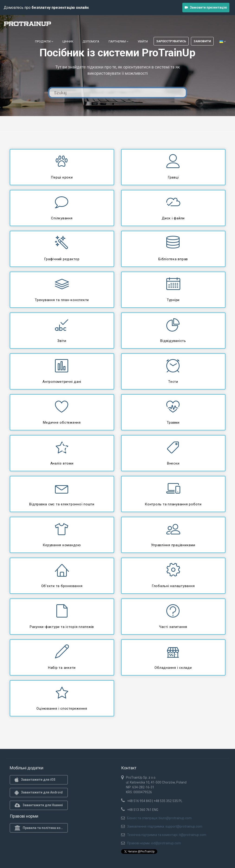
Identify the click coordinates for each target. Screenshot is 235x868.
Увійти (143, 41)
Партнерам (118, 41)
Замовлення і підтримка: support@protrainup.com (165, 826)
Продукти (44, 41)
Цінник (68, 41)
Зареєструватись (171, 41)
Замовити (202, 41)
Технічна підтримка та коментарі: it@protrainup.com (167, 835)
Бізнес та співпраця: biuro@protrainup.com (159, 818)
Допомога (91, 41)
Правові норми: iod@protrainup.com (154, 843)
